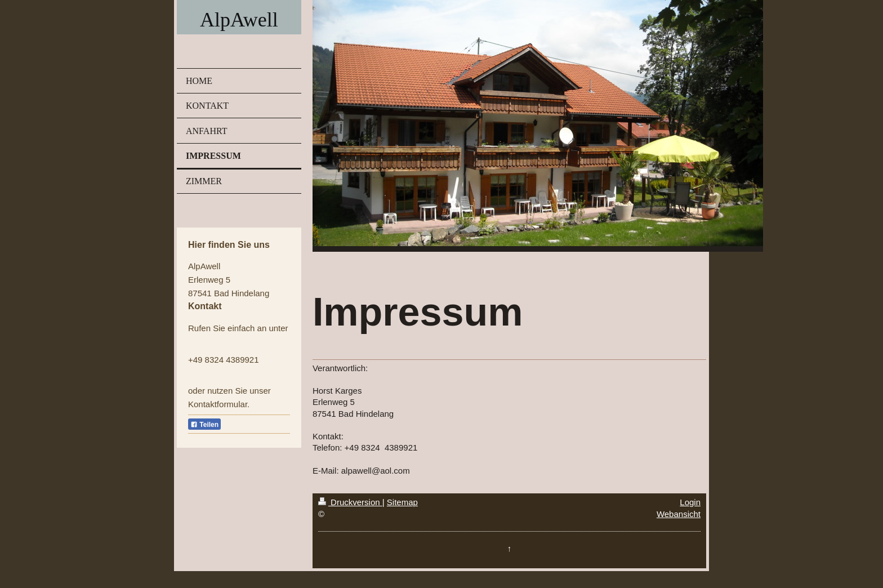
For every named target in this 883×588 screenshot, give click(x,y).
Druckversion (350, 502)
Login (690, 502)
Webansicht (679, 514)
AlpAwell (239, 20)
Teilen (204, 425)
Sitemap (402, 502)
